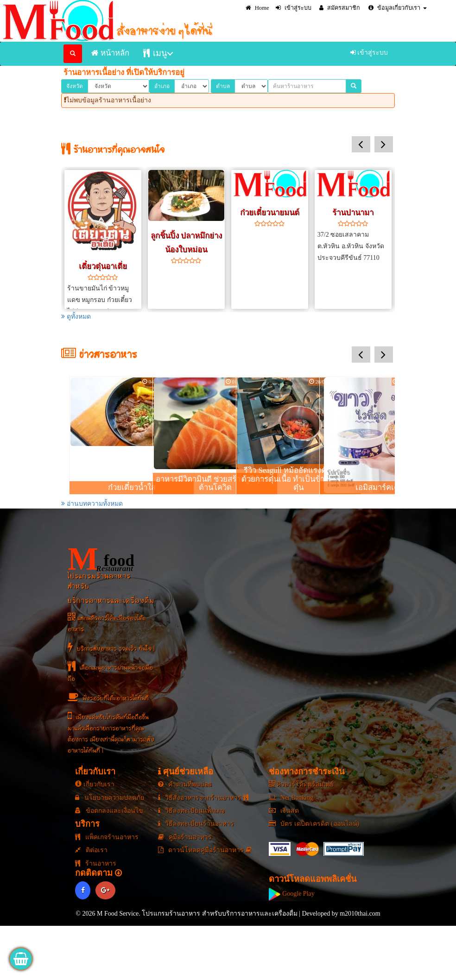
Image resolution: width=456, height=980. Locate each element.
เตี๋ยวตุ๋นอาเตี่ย (103, 266)
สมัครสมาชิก (340, 8)
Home (257, 8)
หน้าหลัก (110, 53)
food (101, 559)
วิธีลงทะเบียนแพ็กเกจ (192, 811)
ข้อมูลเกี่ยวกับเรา (398, 8)
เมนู (155, 53)
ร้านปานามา (353, 212)
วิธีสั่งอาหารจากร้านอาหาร (203, 798)
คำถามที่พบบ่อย (185, 784)
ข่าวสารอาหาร (99, 356)
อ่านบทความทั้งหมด (92, 504)
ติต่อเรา (91, 850)
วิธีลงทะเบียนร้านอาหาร (196, 824)
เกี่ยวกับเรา (95, 784)
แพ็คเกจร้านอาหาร (107, 837)
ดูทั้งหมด (76, 317)
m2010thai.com (360, 914)
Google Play (292, 894)
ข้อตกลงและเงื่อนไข (109, 811)
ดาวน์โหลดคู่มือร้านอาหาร (205, 850)
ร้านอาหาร (96, 864)
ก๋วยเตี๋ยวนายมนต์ (270, 212)
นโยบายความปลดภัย (110, 798)
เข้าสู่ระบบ (294, 8)
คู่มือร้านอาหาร (185, 837)
